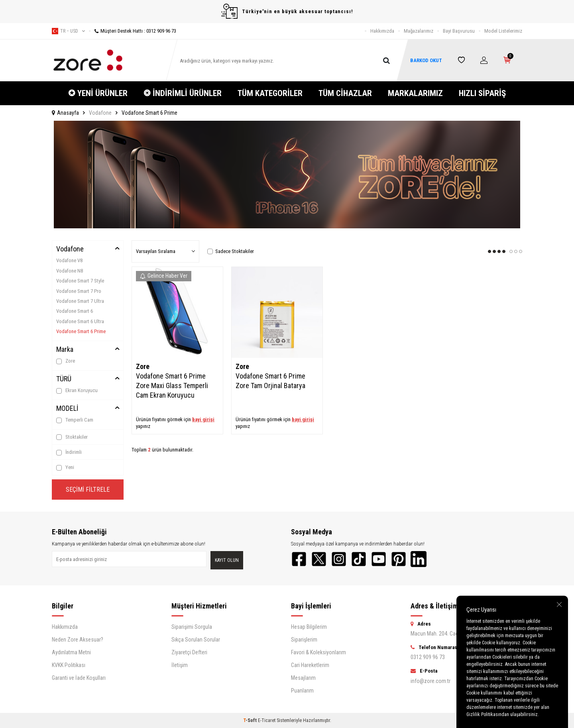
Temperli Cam (75, 420)
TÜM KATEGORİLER (270, 93)
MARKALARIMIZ (415, 93)
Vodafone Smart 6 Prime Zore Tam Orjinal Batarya (270, 381)
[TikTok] (359, 559)
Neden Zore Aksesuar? (78, 640)
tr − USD (68, 31)
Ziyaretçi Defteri (189, 652)
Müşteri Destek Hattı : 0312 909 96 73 (133, 31)
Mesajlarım (303, 678)
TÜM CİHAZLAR (345, 93)
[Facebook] (299, 559)
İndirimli (69, 452)
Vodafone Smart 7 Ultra (80, 301)
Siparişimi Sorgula (192, 627)
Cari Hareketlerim (310, 665)
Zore (66, 361)
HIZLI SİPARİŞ (482, 93)
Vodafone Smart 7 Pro (79, 291)
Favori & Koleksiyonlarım (318, 652)
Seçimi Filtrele (88, 490)
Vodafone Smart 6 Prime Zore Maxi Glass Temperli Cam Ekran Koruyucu (172, 386)
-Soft (251, 720)
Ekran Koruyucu (77, 390)
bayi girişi (203, 419)
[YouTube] (379, 559)
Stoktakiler (72, 437)
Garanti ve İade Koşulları (79, 678)
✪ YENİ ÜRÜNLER (98, 93)
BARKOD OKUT (426, 60)
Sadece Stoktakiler (231, 251)
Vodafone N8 (70, 271)
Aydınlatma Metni (71, 652)
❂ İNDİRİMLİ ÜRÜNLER (183, 93)
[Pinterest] (399, 559)
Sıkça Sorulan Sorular (196, 640)
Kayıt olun (227, 560)
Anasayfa (65, 113)
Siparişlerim (304, 640)
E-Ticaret (267, 720)
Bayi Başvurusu (459, 31)
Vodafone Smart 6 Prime (81, 331)
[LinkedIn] (419, 559)
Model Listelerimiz (503, 31)
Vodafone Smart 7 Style (80, 281)
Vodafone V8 (69, 260)
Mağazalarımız (419, 31)
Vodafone (100, 113)
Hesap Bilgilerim (309, 627)
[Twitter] (319, 559)
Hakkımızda (382, 31)
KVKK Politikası (69, 665)
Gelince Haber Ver (164, 276)
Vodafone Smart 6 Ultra (80, 321)
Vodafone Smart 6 (75, 311)
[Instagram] (339, 559)
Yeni (65, 467)
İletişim (180, 665)
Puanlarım (302, 691)
